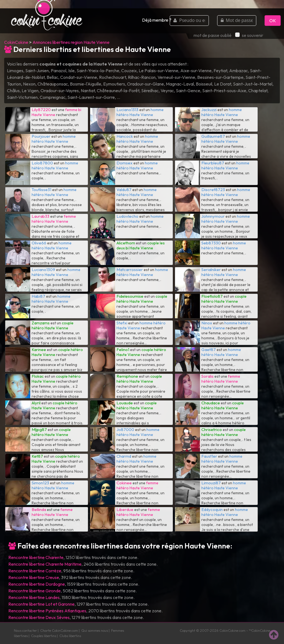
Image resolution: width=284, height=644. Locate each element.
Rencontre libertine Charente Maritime (45, 564)
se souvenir (249, 35)
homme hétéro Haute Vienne (140, 112)
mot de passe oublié (213, 35)
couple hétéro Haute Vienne (142, 299)
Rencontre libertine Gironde (35, 591)
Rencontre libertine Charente (36, 557)
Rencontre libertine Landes (34, 597)
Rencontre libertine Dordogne (37, 584)
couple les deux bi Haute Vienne (141, 245)
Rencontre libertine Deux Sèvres (39, 617)
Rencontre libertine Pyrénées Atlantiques (47, 611)
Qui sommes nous (95, 630)
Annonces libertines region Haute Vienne (71, 42)
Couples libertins (44, 636)
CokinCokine (16, 42)
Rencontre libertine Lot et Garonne (41, 604)
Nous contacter (25, 630)
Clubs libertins (70, 636)
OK (273, 21)
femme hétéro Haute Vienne (54, 219)
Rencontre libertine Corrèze (35, 571)
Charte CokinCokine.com (59, 630)
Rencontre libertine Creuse (34, 577)
